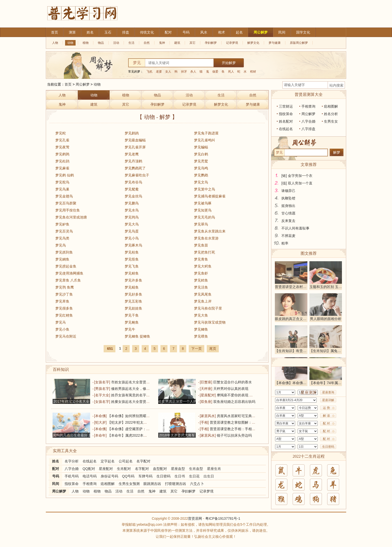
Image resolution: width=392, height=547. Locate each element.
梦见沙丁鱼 (64, 294)
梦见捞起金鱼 (66, 266)
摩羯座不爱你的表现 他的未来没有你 (245, 395)
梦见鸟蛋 (132, 231)
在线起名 (90, 461)
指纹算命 (72, 484)
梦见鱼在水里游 (206, 238)
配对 (56, 469)
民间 (56, 484)
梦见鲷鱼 (62, 259)
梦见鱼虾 (201, 273)
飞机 (149, 72)
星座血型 (178, 469)
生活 (131, 43)
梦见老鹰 (132, 154)
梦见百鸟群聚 (66, 203)
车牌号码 (145, 476)
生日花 (194, 476)
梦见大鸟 (132, 224)
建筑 (177, 43)
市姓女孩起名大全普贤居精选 (134, 382)
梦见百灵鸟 (64, 231)
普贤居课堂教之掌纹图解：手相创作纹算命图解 (247, 422)
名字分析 (72, 461)
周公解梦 (83, 84)
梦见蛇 (61, 133)
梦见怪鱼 (132, 259)
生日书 (180, 476)
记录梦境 (232, 43)
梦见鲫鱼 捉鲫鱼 (137, 336)
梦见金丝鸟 (133, 196)
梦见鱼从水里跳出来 (210, 231)
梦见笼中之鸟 (205, 189)
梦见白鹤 (201, 154)
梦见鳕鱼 (201, 280)
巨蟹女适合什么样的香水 (233, 382)
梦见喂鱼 (201, 336)
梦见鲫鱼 (201, 329)
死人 (231, 72)
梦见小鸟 (132, 238)
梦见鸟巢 (62, 189)
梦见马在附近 (66, 336)
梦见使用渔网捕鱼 (69, 273)
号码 (56, 476)
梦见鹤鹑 (62, 154)
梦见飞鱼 (132, 266)
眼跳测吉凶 (152, 484)
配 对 (326, 423)
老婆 (159, 72)
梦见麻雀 (62, 168)
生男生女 (331, 121)
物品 (101, 43)
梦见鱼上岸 (203, 301)
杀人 (193, 72)
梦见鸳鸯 (132, 189)
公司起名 (126, 461)
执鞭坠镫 (288, 198)
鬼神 (162, 43)
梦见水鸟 (132, 210)
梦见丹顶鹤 (133, 161)
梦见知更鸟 (203, 210)
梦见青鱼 (201, 259)
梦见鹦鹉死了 (135, 168)
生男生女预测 (129, 484)
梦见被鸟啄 (203, 203)
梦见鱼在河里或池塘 (71, 217)
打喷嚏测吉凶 (175, 484)
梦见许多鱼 (133, 280)
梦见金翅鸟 (64, 196)
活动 (116, 43)
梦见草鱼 (62, 301)
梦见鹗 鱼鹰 (65, 287)
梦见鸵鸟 (62, 182)
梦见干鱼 (132, 315)
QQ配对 (89, 469)
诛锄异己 (288, 191)
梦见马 (61, 322)
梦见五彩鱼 (133, 301)
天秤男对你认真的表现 (231, 389)
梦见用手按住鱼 (68, 210)
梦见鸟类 (62, 238)
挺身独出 (288, 206)
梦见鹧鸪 (132, 133)
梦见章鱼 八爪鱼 (68, 280)
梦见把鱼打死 (205, 252)
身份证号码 (109, 476)
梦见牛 (130, 329)
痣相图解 (108, 484)
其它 (192, 43)
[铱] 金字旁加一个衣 (297, 176)
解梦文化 (253, 43)
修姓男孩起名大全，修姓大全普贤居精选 (143, 389)
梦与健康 (275, 43)
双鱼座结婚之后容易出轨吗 (234, 402)
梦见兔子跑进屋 (206, 133)
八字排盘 (308, 129)
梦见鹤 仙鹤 (65, 175)
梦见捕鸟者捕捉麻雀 (210, 196)
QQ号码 (128, 476)
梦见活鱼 (201, 287)
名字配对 (143, 461)
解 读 (326, 416)
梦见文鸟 (201, 182)
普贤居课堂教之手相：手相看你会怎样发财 (243, 429)
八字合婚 (72, 469)
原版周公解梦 (299, 43)
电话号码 (90, 476)
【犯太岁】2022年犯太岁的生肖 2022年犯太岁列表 (147, 422)
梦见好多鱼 (133, 294)
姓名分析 (331, 114)
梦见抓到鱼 (64, 252)
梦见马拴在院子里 (208, 308)
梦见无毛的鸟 (205, 217)
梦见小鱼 (62, 329)
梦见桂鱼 (132, 252)
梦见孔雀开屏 (135, 147)
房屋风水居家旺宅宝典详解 (238, 416)
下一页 (197, 349)
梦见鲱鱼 (132, 273)
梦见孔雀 (62, 140)
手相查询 (90, 484)
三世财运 (286, 106)
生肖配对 (124, 469)
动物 (70, 43)
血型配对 (160, 469)
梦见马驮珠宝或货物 (210, 322)
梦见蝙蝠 (201, 147)
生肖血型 (196, 469)
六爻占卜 (197, 484)
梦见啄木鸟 (133, 245)
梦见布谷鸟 (133, 182)
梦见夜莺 (62, 147)
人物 (55, 43)
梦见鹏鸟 (132, 203)
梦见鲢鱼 (132, 287)
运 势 (326, 408)
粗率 (285, 243)
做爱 (215, 72)
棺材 (253, 72)
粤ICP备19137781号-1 (223, 518)
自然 (147, 43)
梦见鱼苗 (201, 245)
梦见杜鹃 (62, 161)
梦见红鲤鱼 (64, 315)
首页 (68, 84)
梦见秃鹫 (201, 161)
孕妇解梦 (211, 43)
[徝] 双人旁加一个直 (297, 183)
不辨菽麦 (288, 236)
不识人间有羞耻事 (295, 228)
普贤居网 (195, 518)
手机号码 (72, 476)
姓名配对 (286, 121)
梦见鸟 (61, 245)
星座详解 (328, 400)
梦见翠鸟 (201, 224)
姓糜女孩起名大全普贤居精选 (134, 402)
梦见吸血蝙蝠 (135, 140)
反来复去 (288, 221)
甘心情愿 (288, 213)
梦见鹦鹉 (201, 175)
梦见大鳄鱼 (203, 266)
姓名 (56, 461)
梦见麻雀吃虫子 (137, 175)
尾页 (213, 349)
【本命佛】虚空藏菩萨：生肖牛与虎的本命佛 (143, 429)
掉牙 (184, 72)
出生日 (209, 476)
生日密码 (163, 476)
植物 (86, 43)
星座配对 (106, 469)
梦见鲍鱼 (132, 322)
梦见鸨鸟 (132, 217)
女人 (168, 72)
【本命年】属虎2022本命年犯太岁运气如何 (141, 435)
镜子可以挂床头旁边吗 (234, 435)
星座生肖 (214, 469)
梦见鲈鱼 (62, 224)
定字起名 (108, 461)
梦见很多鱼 (64, 308)
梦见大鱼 (201, 315)
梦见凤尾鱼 (203, 294)
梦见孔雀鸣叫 (205, 140)
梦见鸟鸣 (201, 168)
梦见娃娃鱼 (133, 308)
